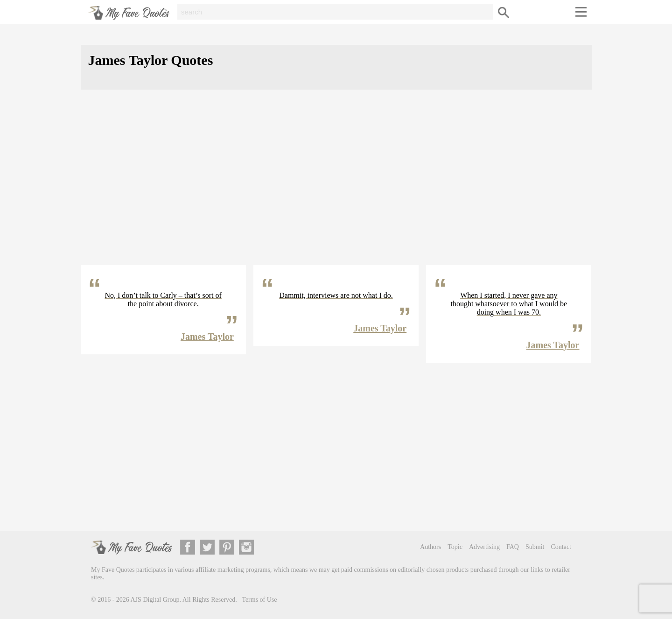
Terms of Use (259, 600)
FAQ (513, 547)
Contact (561, 547)
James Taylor (207, 337)
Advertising (484, 547)
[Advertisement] (336, 185)
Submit (535, 547)
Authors (430, 547)
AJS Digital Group (155, 600)
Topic (455, 547)
